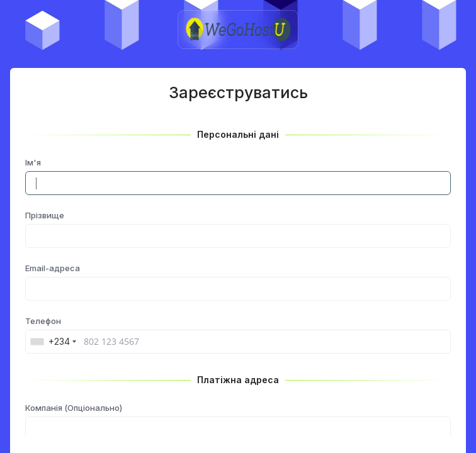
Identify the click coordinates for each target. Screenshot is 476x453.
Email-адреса (53, 268)
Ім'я (33, 162)
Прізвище (45, 215)
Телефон (43, 321)
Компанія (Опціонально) (74, 408)
